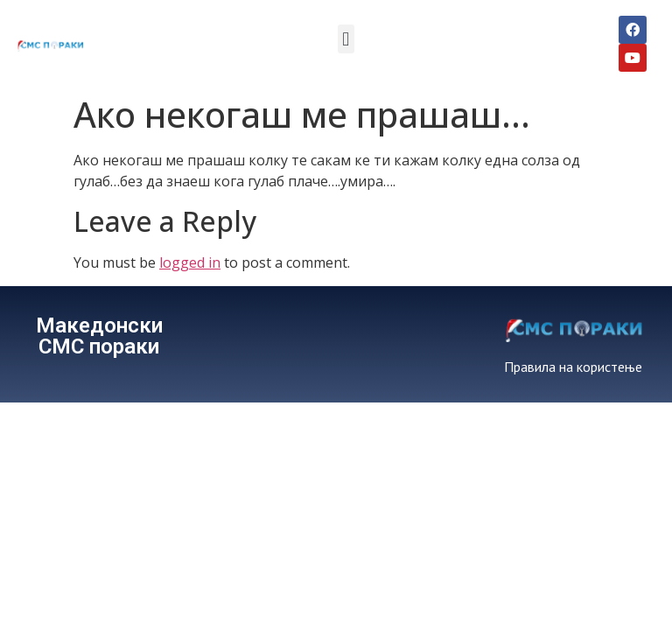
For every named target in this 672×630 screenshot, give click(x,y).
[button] (346, 39)
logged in (190, 262)
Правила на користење (573, 367)
